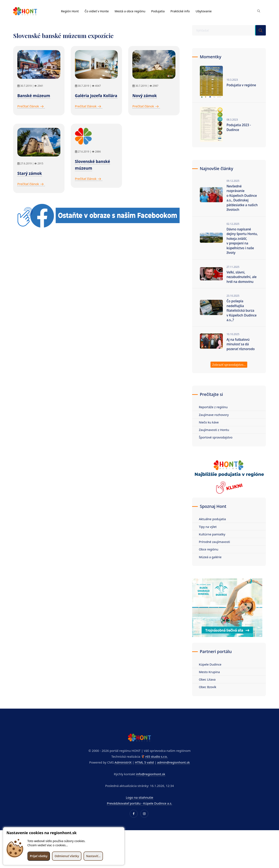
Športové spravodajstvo (217, 450)
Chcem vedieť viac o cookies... (48, 845)
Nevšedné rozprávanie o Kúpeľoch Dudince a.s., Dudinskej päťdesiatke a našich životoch (240, 201)
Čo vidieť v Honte (98, 10)
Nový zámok (145, 96)
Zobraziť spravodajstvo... (229, 377)
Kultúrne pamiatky (213, 548)
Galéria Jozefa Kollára (96, 96)
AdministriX (123, 777)
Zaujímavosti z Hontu (215, 442)
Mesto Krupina (211, 686)
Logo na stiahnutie (139, 812)
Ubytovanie (207, 10)
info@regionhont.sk (151, 789)
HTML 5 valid (144, 777)
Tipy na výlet (209, 540)
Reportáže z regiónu (215, 419)
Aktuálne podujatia (214, 532)
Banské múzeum (34, 96)
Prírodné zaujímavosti (216, 555)
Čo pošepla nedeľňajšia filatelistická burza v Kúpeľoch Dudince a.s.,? (242, 321)
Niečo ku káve (210, 435)
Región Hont (70, 10)
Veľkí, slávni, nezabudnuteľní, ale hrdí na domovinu (242, 286)
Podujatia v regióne (242, 85)
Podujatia (161, 10)
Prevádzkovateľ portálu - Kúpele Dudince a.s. (139, 818)
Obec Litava (208, 694)
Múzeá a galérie (212, 571)
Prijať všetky (39, 856)
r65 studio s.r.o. (156, 771)
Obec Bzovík (209, 702)
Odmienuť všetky (67, 856)
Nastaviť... (93, 856)
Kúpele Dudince (211, 678)
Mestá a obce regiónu (132, 10)
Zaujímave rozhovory (215, 427)
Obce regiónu (210, 563)
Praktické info (184, 10)
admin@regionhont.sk (173, 777)
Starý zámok (30, 173)
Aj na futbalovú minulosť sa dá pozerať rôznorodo (241, 356)
